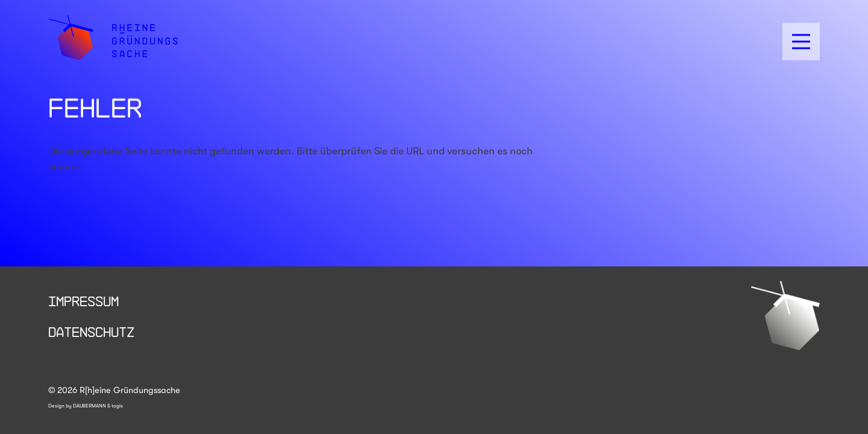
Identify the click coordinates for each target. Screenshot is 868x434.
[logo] (113, 38)
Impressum (83, 300)
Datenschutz (91, 331)
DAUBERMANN (90, 406)
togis (117, 406)
